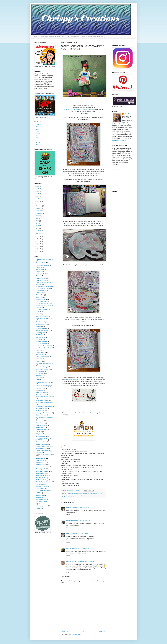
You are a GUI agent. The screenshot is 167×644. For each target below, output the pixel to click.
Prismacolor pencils (42, 430)
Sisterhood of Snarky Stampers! (75, 380)
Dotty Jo (69, 508)
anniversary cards (41, 500)
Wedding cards (40, 495)
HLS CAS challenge (42, 344)
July (37, 218)
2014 (38, 246)
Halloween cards (41, 352)
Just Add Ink (40, 371)
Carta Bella (39, 297)
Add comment (66, 577)
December (39, 206)
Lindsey (69, 549)
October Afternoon (41, 415)
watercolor (39, 508)
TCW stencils (71, 497)
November (39, 208)
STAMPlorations (41, 436)
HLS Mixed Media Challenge (44, 346)
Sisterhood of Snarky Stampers (76, 495)
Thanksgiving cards (42, 476)
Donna (68, 534)
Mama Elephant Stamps (43, 386)
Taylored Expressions (42, 471)
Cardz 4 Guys (40, 295)
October (38, 211)
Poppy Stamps (40, 427)
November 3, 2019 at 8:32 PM (79, 534)
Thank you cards (41, 473)
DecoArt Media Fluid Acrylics (44, 318)
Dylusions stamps (41, 324)
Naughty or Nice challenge (44, 413)
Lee (37, 140)
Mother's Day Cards (42, 409)
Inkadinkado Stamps (42, 367)
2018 (38, 236)
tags (37, 504)
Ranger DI (39, 432)
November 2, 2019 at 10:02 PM (81, 521)
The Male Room (41, 478)
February (39, 231)
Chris (38, 129)
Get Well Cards (40, 337)
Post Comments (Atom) (76, 634)
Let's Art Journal (71, 562)
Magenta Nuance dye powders (45, 382)
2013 (38, 249)
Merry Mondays (41, 392)
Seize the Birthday (41, 442)
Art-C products (40, 269)
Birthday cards (40, 274)
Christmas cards (41, 299)
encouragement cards (42, 502)
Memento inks (40, 388)
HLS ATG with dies (41, 341)
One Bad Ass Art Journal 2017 (45, 417)
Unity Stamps (40, 484)
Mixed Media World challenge (44, 403)
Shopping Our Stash (42, 444)
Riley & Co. (39, 434)
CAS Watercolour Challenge (44, 286)
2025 (38, 189)
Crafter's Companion (42, 309)
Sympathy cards (41, 469)
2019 (38, 204)
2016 (38, 241)
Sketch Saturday (41, 458)
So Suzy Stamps (41, 462)
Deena (38, 131)
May (37, 223)
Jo (37, 136)
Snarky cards (40, 460)
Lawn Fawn (39, 378)
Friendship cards (41, 333)
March (38, 228)
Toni (37, 144)
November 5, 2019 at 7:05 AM (85, 562)
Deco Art (39, 314)
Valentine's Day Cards (42, 486)
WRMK (38, 493)
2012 (38, 251)
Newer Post (65, 631)
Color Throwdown (41, 301)
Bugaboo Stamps (41, 278)
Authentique (40, 272)
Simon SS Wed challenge (43, 446)
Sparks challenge (41, 465)
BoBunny (39, 276)
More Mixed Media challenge (44, 406)
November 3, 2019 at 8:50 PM (80, 549)
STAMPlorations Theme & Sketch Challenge (43, 439)
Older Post (102, 631)
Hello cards (39, 359)
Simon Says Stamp (42, 449)
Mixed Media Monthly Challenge (45, 397)
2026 (38, 186)
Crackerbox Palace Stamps (44, 304)
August (38, 216)
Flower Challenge (41, 328)
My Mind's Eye (40, 411)
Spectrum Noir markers (43, 467)
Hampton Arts (40, 355)
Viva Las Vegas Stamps (43, 491)
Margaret (69, 521)
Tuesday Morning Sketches (44, 482)
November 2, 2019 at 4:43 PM (80, 508)
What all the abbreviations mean (92, 37)
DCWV (38, 312)
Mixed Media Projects (42, 400)
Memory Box (40, 390)
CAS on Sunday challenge (44, 288)
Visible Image (40, 489)
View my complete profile (119, 141)
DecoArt (74, 493)
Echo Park (39, 326)
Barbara (38, 125)
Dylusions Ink (40, 322)
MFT (37, 380)
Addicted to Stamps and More (45, 259)
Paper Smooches (41, 425)
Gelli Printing (40, 335)
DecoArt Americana (82, 493)
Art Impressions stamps (43, 265)
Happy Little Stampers (42, 357)
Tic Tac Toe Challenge (42, 480)
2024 (38, 191)
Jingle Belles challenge (43, 369)
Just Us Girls (40, 373)
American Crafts (41, 263)
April (37, 226)
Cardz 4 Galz (40, 293)
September (39, 213)
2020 (38, 201)
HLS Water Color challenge (44, 348)
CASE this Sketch (41, 291)
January (38, 233)
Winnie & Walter (41, 497)
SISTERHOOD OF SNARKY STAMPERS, (77, 109)
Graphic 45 (39, 339)
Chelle (38, 127)
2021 (38, 199)
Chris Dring (128, 114)
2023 (38, 194)
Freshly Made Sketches (43, 331)
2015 (38, 244)
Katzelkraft (39, 376)
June (38, 221)
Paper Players (40, 423)
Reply (68, 515)
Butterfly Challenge (41, 280)
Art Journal (69, 493)
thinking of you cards (42, 506)
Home (35, 37)
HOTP (38, 350)
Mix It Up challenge (42, 395)
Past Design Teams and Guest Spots (52, 37)
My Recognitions (73, 37)
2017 (38, 239)
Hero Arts (39, 361)
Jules (38, 138)
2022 (38, 196)
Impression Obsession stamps (45, 363)
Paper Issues (40, 421)
